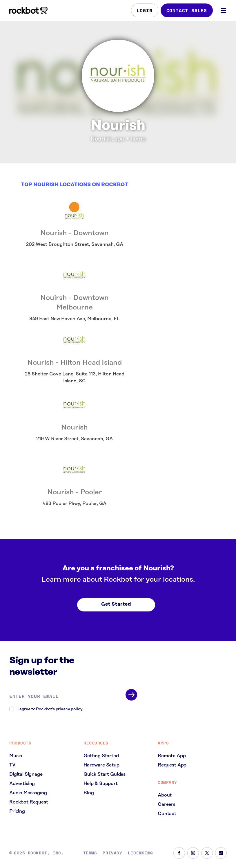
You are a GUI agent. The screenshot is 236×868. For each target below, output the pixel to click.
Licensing (140, 853)
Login (145, 10)
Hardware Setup (101, 765)
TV (12, 765)
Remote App (172, 756)
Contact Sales (187, 10)
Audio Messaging (28, 793)
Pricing (17, 811)
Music (16, 756)
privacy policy (69, 709)
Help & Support (101, 784)
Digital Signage (26, 774)
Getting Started (101, 756)
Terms (90, 853)
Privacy (112, 853)
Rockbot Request (29, 802)
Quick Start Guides (105, 774)
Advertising (22, 784)
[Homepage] (28, 10)
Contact (167, 814)
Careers (167, 804)
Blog (89, 793)
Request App (172, 765)
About (165, 795)
